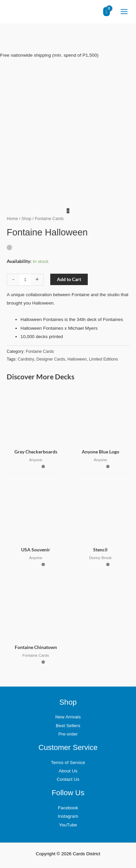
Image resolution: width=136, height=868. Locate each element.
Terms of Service (68, 763)
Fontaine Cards (40, 351)
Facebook (68, 808)
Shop (26, 219)
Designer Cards (51, 359)
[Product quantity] (25, 280)
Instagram (68, 816)
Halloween (77, 359)
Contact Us (68, 779)
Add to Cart (69, 279)
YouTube (68, 825)
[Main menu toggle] (124, 12)
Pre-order (68, 734)
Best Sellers (68, 726)
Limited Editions (103, 359)
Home (12, 219)
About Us (68, 771)
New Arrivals (68, 717)
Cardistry (26, 359)
